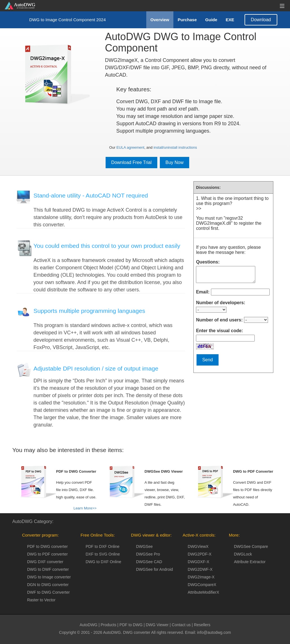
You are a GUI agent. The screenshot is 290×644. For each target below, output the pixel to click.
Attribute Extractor (250, 562)
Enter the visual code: (219, 331)
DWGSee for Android (155, 569)
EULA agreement (130, 147)
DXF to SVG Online (103, 554)
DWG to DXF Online (103, 562)
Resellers (202, 625)
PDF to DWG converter (47, 546)
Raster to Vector (41, 600)
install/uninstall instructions (175, 147)
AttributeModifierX (203, 592)
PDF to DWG (131, 625)
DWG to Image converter (49, 577)
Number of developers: (221, 303)
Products (108, 625)
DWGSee (144, 546)
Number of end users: (219, 320)
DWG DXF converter (45, 562)
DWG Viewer (157, 625)
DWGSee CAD (149, 562)
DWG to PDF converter (47, 554)
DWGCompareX (202, 585)
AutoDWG (89, 625)
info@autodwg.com (214, 632)
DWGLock (243, 554)
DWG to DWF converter (48, 569)
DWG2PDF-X (200, 554)
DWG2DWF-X (200, 569)
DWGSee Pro (148, 554)
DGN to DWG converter (48, 585)
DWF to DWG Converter (48, 592)
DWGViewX (198, 546)
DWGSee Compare (251, 546)
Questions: (208, 262)
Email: (203, 292)
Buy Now (175, 162)
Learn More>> (85, 508)
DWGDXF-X (199, 562)
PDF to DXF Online (103, 546)
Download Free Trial (131, 162)
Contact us (181, 625)
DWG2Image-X (201, 577)
